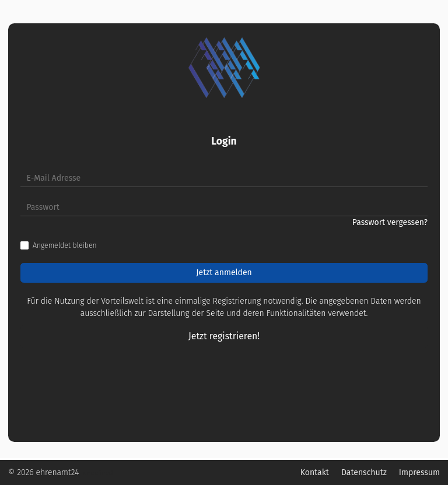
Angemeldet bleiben (65, 245)
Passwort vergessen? (390, 222)
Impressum (419, 472)
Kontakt (315, 472)
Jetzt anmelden (224, 273)
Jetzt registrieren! (224, 336)
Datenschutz (364, 472)
